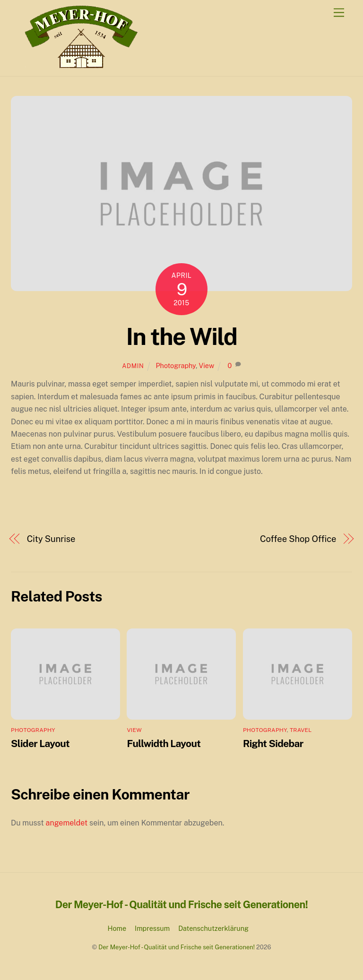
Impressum (152, 928)
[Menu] (339, 13)
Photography (176, 365)
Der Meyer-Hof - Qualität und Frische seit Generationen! (177, 947)
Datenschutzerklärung (213, 928)
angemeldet (67, 823)
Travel (301, 730)
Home (117, 928)
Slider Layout (40, 744)
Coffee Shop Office (298, 539)
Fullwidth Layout (164, 744)
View (207, 365)
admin (133, 366)
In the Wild (182, 336)
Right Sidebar (273, 744)
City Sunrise (51, 539)
